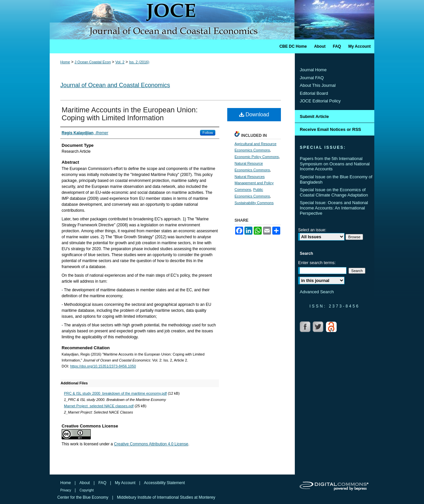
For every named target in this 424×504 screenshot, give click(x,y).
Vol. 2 (120, 62)
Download (254, 114)
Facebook (306, 327)
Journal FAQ (312, 78)
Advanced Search (317, 292)
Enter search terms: (317, 263)
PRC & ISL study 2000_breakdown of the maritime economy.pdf (115, 393)
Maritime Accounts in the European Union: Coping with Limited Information (130, 114)
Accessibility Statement (164, 483)
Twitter (319, 327)
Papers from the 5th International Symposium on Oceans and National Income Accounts (335, 164)
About (85, 483)
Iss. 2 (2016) (139, 62)
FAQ (103, 483)
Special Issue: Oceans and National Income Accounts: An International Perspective (334, 208)
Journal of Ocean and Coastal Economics (115, 85)
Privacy (66, 490)
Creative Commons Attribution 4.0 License (151, 444)
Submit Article (314, 116)
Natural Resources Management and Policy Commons (254, 183)
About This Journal (318, 85)
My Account (126, 483)
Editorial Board (314, 93)
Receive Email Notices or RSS (330, 129)
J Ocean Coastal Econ (93, 62)
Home (65, 62)
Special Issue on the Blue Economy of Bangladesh (336, 179)
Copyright (87, 490)
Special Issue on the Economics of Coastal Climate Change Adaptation (334, 192)
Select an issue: (312, 230)
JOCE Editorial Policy (320, 101)
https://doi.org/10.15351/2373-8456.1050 (103, 366)
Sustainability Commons (254, 203)
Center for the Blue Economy (83, 497)
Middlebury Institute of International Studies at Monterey (166, 497)
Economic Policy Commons (257, 157)
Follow (208, 133)
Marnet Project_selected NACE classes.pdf (99, 406)
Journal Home (313, 70)
